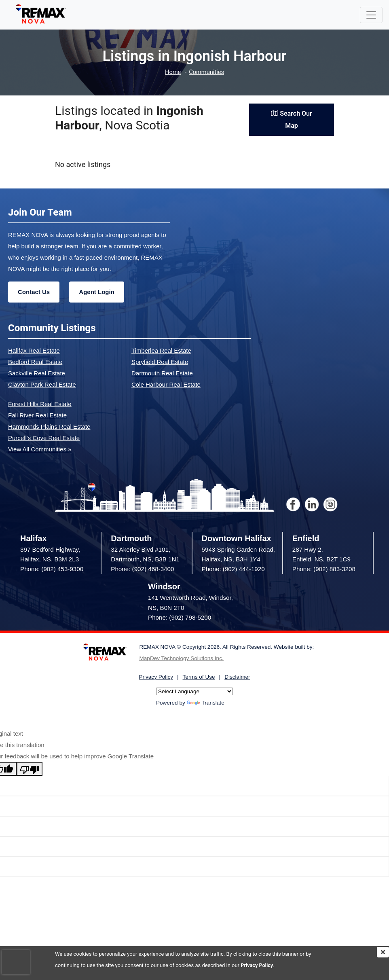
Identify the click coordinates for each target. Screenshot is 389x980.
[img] (383, 952)
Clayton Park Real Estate (42, 384)
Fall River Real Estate (37, 415)
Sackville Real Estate (37, 373)
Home (172, 72)
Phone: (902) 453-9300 (52, 569)
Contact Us (34, 292)
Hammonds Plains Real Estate (49, 427)
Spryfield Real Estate (160, 362)
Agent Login (96, 292)
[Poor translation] (30, 769)
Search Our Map (292, 120)
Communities (207, 72)
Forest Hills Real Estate (40, 404)
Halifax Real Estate (34, 350)
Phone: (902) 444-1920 (233, 569)
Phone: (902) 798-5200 (180, 617)
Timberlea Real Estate (161, 350)
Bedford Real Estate (35, 362)
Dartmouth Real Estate (162, 373)
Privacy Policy (257, 965)
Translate (206, 703)
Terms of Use (199, 677)
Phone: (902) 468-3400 (142, 569)
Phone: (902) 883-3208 (324, 569)
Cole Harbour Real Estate (166, 384)
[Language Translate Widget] (194, 691)
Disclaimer (237, 677)
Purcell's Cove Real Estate (44, 438)
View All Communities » (40, 449)
